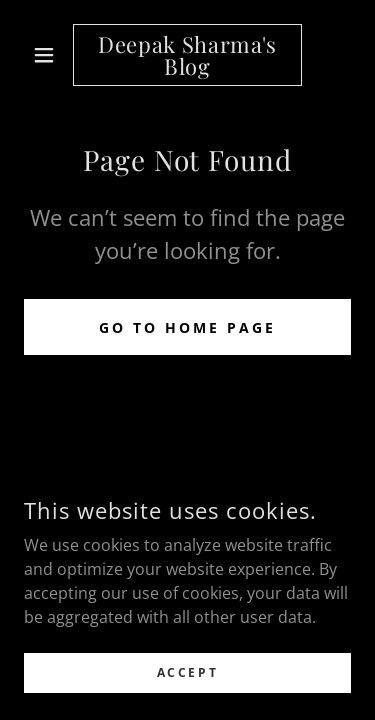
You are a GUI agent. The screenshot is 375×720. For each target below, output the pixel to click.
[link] (187, 55)
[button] (48, 55)
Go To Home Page (187, 327)
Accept (187, 672)
